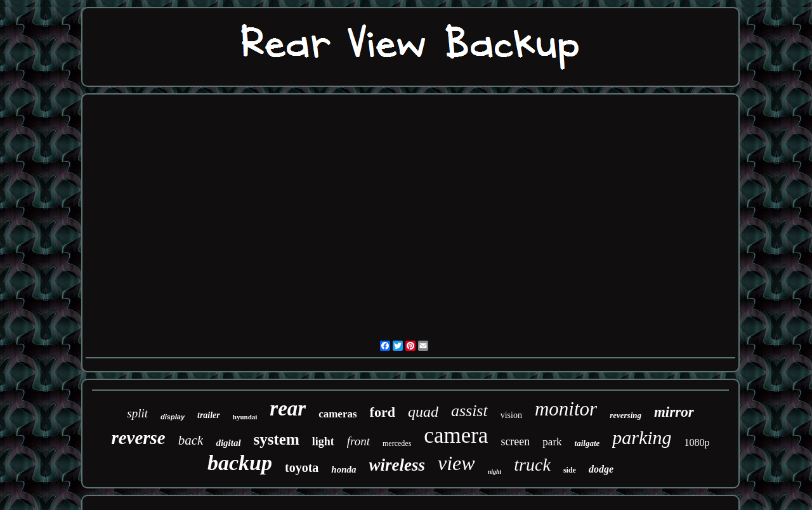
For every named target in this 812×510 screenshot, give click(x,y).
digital (228, 443)
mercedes (397, 443)
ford (383, 412)
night (495, 472)
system (277, 439)
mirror (674, 412)
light (323, 441)
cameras (337, 414)
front (358, 441)
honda (344, 469)
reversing (625, 415)
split (137, 413)
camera (456, 435)
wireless (397, 465)
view (456, 463)
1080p (697, 442)
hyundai (245, 417)
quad (423, 412)
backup (240, 463)
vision (511, 415)
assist (469, 411)
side (570, 470)
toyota (302, 468)
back (191, 440)
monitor (566, 409)
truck (532, 465)
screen (515, 441)
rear (288, 409)
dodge (601, 469)
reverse (138, 438)
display (173, 417)
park (552, 442)
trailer (209, 415)
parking (642, 437)
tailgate (587, 443)
